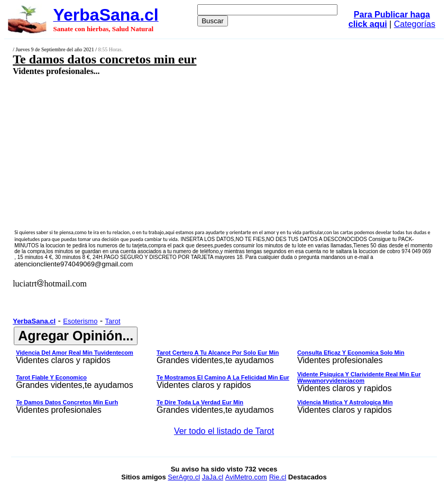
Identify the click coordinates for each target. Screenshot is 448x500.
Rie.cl (278, 477)
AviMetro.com (246, 477)
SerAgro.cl (184, 477)
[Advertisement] (189, 152)
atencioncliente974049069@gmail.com (74, 264)
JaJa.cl (213, 477)
